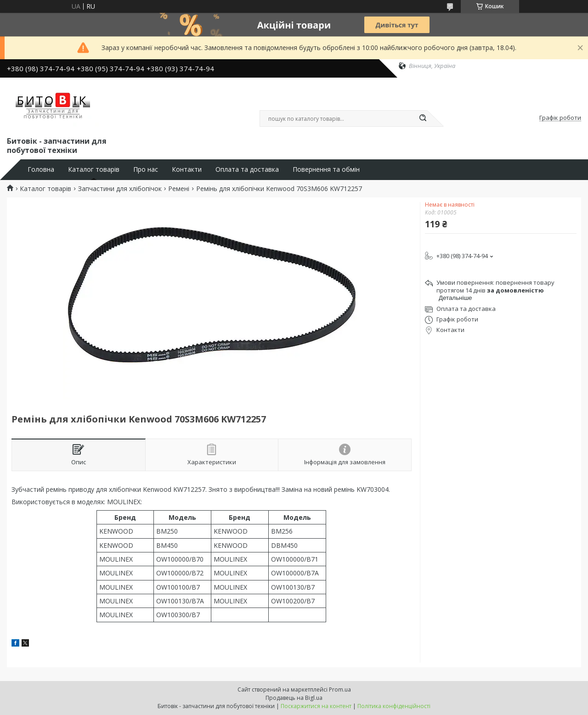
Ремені (179, 189)
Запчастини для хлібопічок (120, 189)
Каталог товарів (94, 169)
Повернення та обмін (326, 169)
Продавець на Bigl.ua (294, 698)
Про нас (146, 169)
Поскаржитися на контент (316, 706)
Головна (41, 169)
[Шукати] (423, 118)
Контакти (187, 169)
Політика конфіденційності (394, 706)
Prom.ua (340, 690)
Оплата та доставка (247, 169)
